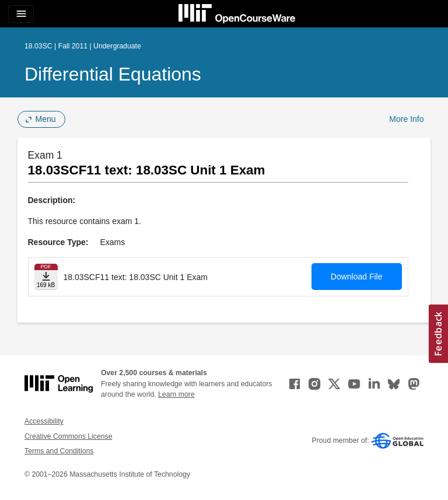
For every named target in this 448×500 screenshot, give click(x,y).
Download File (357, 277)
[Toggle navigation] (21, 14)
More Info (406, 119)
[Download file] (46, 277)
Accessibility (44, 421)
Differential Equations (113, 74)
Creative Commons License (68, 436)
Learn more (176, 394)
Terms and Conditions (59, 451)
